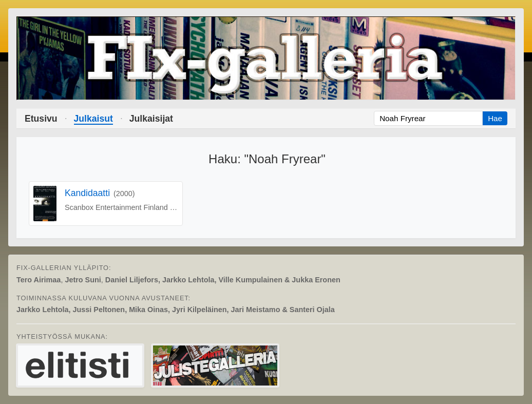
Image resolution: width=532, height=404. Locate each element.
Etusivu (41, 119)
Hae (495, 118)
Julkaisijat (151, 119)
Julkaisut (93, 119)
